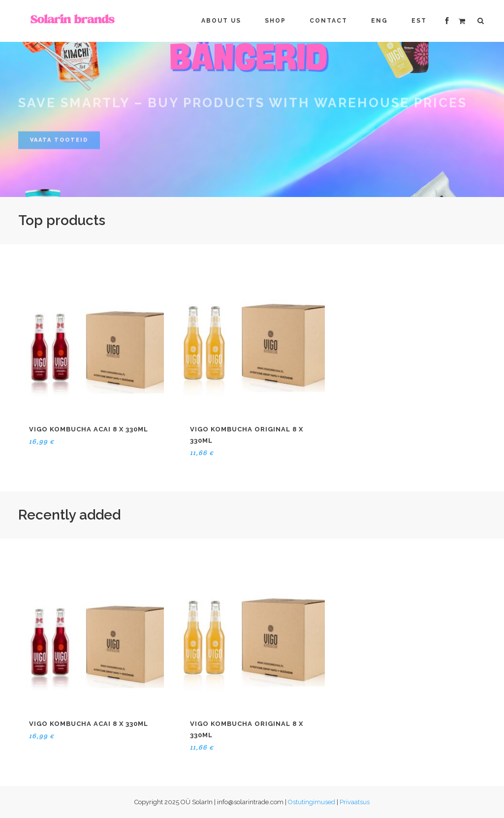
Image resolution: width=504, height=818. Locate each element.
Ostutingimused (312, 802)
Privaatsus (355, 802)
